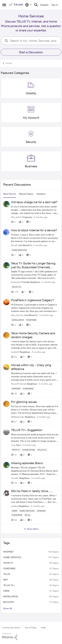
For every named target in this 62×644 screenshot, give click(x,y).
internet (9, 552)
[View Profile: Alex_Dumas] (6, 302)
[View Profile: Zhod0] (6, 232)
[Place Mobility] (31, 93)
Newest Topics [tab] (26, 194)
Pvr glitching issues (24, 402)
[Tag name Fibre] (15, 511)
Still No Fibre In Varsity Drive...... (32, 491)
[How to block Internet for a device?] (35, 238)
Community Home (11, 627)
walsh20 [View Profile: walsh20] (15, 352)
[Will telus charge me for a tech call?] (35, 210)
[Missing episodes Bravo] (35, 471)
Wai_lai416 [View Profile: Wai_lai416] (16, 217)
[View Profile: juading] (6, 493)
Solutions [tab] (41, 194)
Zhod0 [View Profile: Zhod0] (14, 245)
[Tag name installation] (18, 320)
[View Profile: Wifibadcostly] (6, 404)
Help (43, 627)
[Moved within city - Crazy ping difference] (35, 376)
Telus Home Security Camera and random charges (33, 335)
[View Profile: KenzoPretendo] (6, 367)
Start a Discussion (31, 52)
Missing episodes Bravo (27, 463)
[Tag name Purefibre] (31, 320)
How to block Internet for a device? (34, 230)
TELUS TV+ (9, 585)
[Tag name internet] (16, 389)
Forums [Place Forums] (7, 63)
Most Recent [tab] (10, 194)
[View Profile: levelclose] (6, 265)
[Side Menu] (4, 5)
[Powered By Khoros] (31, 637)
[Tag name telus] (27, 515)
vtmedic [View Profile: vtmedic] (15, 478)
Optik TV (8, 563)
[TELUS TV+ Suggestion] (35, 438)
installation (11, 596)
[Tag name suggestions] (29, 450)
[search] (34, 41)
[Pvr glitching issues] (35, 410)
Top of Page (31, 627)
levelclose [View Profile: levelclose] (16, 282)
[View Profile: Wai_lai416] (6, 204)
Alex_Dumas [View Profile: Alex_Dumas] (17, 315)
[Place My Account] (31, 118)
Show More (31, 529)
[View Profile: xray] (6, 432)
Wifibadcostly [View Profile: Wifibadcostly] (18, 417)
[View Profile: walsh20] (6, 335)
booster (9, 602)
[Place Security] (31, 142)
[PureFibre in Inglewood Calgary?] (35, 308)
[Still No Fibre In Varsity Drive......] (35, 499)
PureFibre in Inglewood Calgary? (32, 300)
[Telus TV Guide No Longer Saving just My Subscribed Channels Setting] (35, 275)
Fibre (6, 591)
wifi (6, 580)
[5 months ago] (40, 217)
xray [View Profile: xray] (13, 445)
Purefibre (9, 568)
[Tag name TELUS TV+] (17, 287)
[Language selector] (28, 5)
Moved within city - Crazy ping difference (31, 367)
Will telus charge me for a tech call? (34, 202)
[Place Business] (31, 166)
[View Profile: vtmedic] (6, 465)
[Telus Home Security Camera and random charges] (35, 345)
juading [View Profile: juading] (15, 506)
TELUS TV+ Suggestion (27, 430)
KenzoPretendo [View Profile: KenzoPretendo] (19, 384)
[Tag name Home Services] (19, 250)
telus (7, 574)
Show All (8, 608)
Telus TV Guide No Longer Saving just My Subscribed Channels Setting (33, 265)
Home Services (12, 557)
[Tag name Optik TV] (16, 450)
